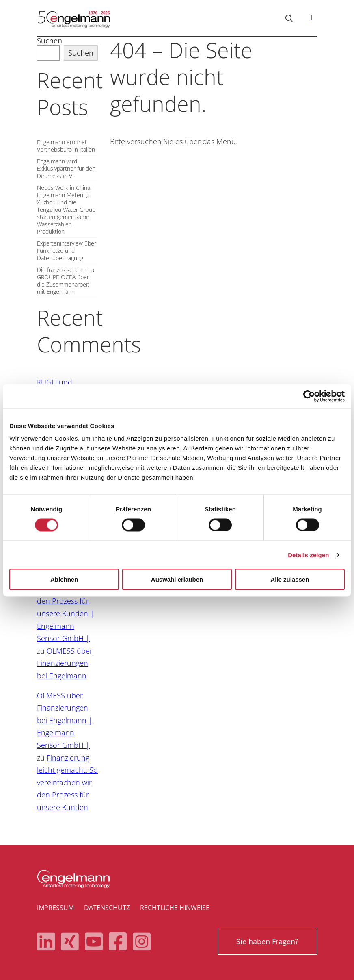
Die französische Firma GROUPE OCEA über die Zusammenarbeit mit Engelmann (66, 281)
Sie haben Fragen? (267, 941)
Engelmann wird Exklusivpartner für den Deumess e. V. (66, 169)
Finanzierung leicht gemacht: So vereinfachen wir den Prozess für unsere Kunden (67, 782)
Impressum (55, 908)
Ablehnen (64, 579)
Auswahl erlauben (177, 579)
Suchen (50, 41)
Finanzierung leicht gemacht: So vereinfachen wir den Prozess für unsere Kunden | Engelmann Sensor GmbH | (67, 601)
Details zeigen (308, 555)
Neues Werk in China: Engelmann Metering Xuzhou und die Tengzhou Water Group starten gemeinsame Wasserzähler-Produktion (66, 210)
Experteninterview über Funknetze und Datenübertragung (67, 251)
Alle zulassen (290, 579)
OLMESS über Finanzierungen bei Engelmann (65, 663)
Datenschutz (107, 908)
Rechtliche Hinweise (175, 908)
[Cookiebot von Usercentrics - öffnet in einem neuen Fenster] (309, 396)
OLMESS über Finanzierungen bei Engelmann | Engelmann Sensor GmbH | (65, 720)
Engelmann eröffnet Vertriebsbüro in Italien (66, 146)
